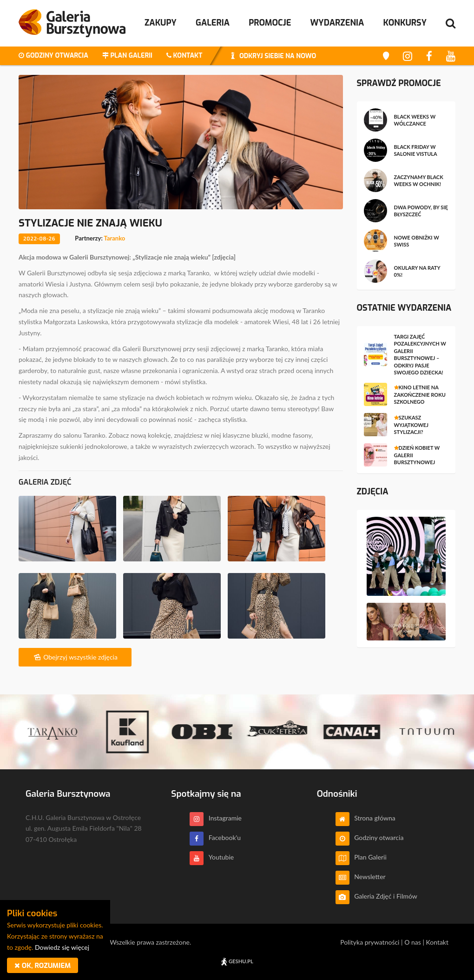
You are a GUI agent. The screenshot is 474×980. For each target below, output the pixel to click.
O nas (413, 942)
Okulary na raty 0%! (417, 271)
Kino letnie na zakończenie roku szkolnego (420, 394)
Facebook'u (215, 837)
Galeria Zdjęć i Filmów (376, 896)
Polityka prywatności (370, 942)
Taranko (115, 238)
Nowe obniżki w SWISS (417, 241)
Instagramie (216, 818)
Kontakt (437, 942)
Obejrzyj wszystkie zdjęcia (75, 657)
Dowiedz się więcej (62, 947)
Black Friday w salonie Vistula (416, 150)
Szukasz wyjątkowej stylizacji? (411, 425)
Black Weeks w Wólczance (415, 120)
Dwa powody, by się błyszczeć (421, 211)
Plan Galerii (361, 857)
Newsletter (361, 877)
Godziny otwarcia (370, 837)
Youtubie (212, 857)
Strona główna (365, 818)
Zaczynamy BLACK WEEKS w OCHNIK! (419, 180)
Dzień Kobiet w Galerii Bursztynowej (417, 455)
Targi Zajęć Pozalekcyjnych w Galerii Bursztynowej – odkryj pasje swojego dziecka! (420, 354)
